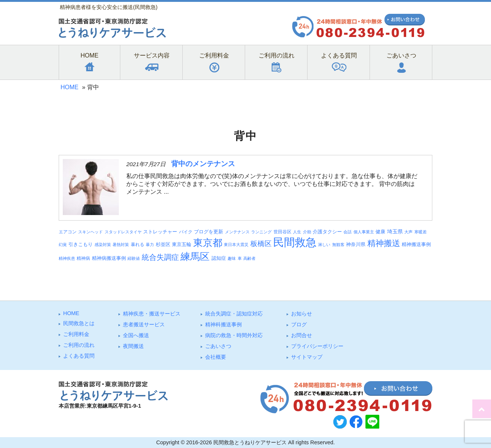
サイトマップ (307, 357)
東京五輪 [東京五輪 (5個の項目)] (182, 245)
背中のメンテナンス (203, 164)
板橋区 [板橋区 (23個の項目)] (261, 243)
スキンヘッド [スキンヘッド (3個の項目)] (90, 232)
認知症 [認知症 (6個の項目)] (219, 258)
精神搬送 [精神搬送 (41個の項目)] (384, 243)
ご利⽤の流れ (79, 345)
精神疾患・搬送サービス (152, 314)
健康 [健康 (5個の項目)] (380, 232)
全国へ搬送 (136, 335)
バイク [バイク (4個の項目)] (186, 232)
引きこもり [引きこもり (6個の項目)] (81, 244)
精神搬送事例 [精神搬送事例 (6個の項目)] (416, 244)
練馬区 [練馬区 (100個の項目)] (195, 256)
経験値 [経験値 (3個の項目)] (134, 258)
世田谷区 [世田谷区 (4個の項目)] (282, 232)
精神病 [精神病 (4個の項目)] (83, 258)
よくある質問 (79, 356)
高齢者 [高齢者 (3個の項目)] (249, 258)
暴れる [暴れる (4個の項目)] (138, 244)
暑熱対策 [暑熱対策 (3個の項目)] (121, 245)
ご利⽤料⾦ (76, 334)
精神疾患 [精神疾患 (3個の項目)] (67, 258)
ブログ (299, 324)
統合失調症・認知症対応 (234, 314)
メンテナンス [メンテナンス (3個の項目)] (237, 232)
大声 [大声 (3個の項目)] (408, 232)
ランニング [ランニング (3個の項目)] (261, 232)
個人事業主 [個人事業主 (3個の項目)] (364, 232)
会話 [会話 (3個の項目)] (348, 232)
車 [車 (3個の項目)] (240, 258)
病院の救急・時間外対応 (234, 335)
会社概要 (216, 357)
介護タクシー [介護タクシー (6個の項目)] (327, 232)
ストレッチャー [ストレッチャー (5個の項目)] (160, 232)
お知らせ (302, 314)
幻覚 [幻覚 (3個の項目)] (63, 245)
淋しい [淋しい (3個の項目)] (324, 245)
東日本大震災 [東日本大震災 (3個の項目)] (236, 245)
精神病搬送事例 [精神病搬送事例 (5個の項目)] (109, 258)
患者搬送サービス (144, 324)
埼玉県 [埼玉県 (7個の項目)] (395, 231)
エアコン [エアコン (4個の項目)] (68, 232)
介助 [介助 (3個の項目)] (307, 232)
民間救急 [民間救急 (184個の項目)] (295, 242)
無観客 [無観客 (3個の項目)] (338, 245)
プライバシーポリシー (317, 346)
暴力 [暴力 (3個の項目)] (150, 245)
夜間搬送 (133, 346)
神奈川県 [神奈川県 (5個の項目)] (356, 245)
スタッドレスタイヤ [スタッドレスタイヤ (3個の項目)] (123, 232)
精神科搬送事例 (223, 324)
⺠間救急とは (79, 323)
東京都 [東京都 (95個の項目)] (208, 243)
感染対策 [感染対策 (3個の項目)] (103, 245)
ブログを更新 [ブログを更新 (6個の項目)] (209, 232)
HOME (70, 87)
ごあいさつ (218, 346)
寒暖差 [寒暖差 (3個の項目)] (421, 232)
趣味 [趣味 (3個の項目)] (232, 258)
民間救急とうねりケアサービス (250, 442)
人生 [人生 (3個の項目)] (297, 232)
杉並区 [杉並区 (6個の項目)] (163, 244)
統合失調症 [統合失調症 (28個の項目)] (160, 257)
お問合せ (302, 335)
